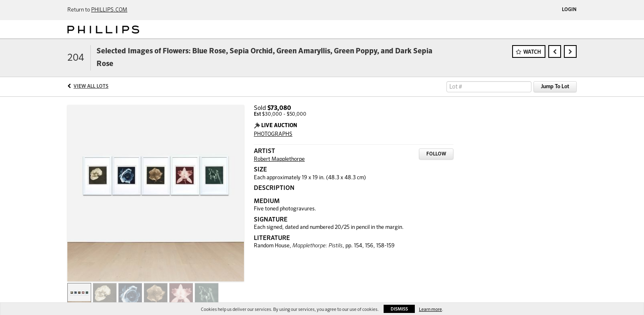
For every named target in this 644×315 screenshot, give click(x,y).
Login (569, 10)
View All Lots (91, 87)
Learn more (430, 309)
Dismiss (399, 309)
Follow (436, 154)
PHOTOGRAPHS (273, 134)
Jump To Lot (555, 87)
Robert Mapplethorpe (279, 159)
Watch (532, 52)
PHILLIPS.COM (109, 10)
